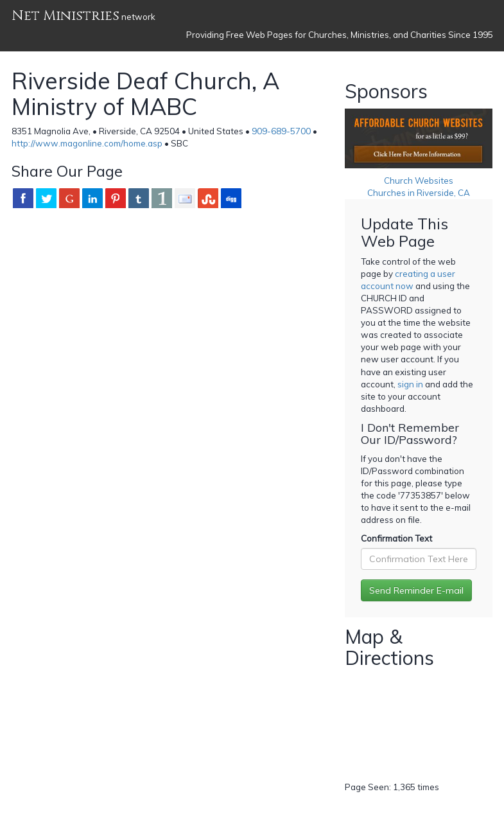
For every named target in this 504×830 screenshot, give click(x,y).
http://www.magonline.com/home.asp (87, 143)
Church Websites (419, 181)
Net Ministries (65, 16)
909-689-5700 (281, 131)
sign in (410, 384)
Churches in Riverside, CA (419, 193)
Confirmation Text (396, 538)
